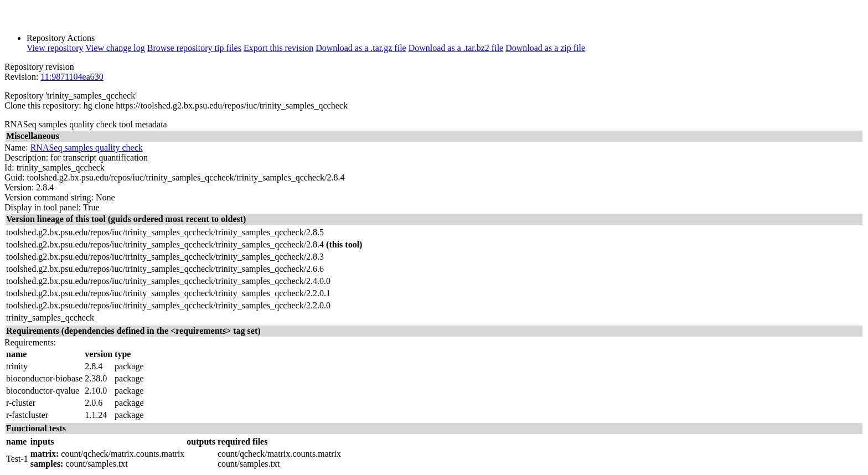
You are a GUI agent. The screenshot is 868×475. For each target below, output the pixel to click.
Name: (16, 148)
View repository (55, 48)
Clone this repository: (43, 105)
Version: (19, 187)
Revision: (21, 77)
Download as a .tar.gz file (361, 48)
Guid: (14, 177)
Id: (9, 167)
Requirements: (30, 342)
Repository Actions (61, 38)
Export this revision (278, 48)
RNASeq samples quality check (87, 148)
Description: (26, 158)
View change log (115, 48)
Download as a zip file (545, 48)
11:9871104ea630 (72, 77)
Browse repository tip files (194, 48)
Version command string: (49, 197)
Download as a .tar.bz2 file (456, 48)
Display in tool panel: (43, 207)
